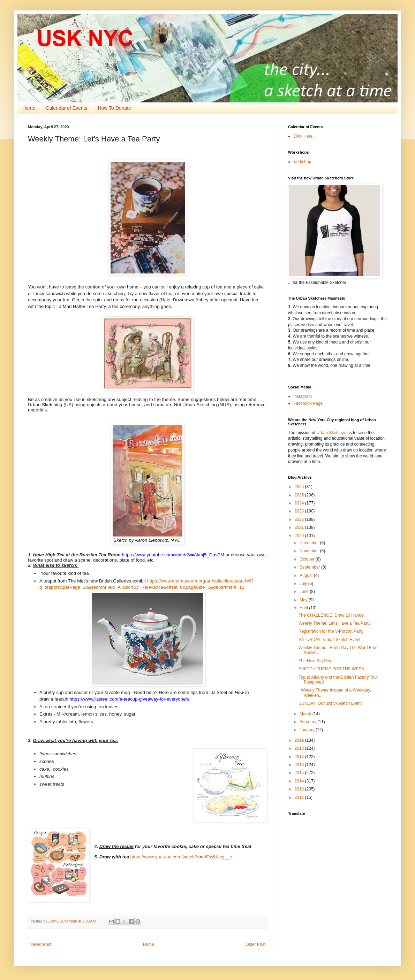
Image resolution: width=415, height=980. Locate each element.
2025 (300, 495)
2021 (300, 527)
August (307, 576)
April (304, 608)
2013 (300, 789)
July (304, 584)
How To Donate (114, 108)
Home (29, 108)
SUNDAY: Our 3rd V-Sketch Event (330, 703)
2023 (300, 511)
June (305, 592)
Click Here (303, 136)
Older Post (255, 944)
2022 (300, 519)
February (308, 722)
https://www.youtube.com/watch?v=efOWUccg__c (181, 857)
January (308, 730)
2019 (300, 740)
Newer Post (40, 944)
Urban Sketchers (332, 433)
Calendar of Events (66, 108)
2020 (300, 536)
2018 (300, 748)
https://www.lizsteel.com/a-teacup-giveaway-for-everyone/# (130, 699)
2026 (300, 487)
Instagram (303, 396)
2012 (300, 797)
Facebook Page (308, 403)
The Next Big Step (315, 661)
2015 (300, 773)
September (310, 567)
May (304, 600)
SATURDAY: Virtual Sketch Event (329, 640)
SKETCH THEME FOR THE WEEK (331, 669)
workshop (302, 162)
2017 (300, 757)
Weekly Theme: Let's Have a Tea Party (334, 623)
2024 (300, 503)
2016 (300, 765)
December (310, 543)
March (306, 714)
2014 (300, 781)
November (310, 551)
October (308, 559)
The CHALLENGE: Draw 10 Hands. (331, 615)
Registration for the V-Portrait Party (331, 631)
